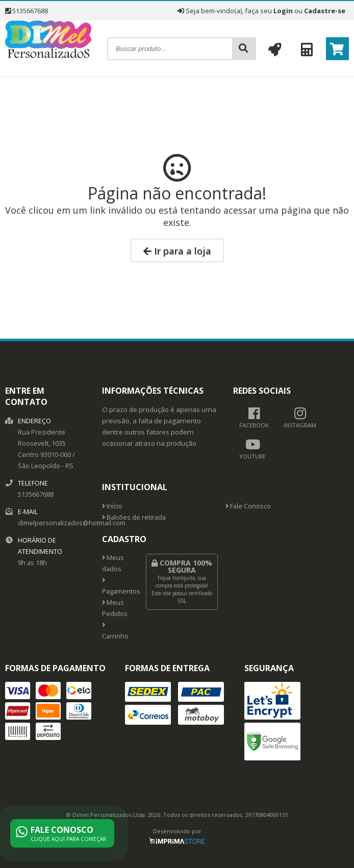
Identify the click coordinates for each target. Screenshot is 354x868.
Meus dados (113, 563)
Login (283, 11)
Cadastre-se (325, 11)
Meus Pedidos (115, 608)
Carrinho (115, 631)
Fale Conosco (248, 506)
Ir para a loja (177, 251)
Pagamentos (116, 586)
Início (112, 506)
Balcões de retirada (134, 517)
